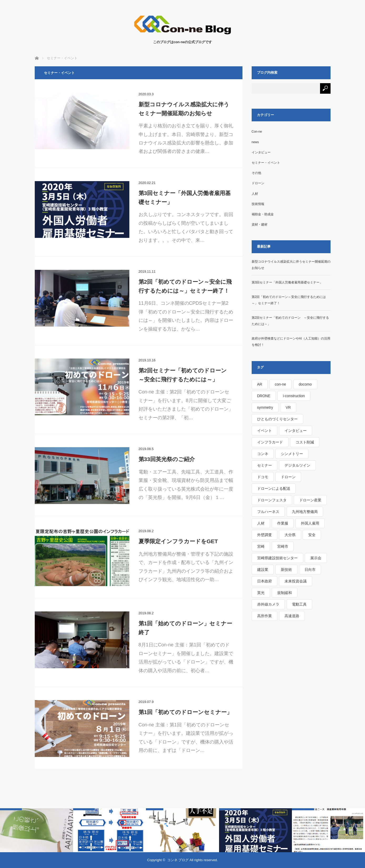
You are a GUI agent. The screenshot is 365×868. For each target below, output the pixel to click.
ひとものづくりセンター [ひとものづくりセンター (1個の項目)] (277, 419)
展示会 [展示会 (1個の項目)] (316, 558)
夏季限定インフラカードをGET (178, 541)
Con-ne (257, 132)
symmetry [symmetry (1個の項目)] (265, 407)
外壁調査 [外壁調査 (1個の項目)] (265, 535)
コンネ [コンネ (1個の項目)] (263, 454)
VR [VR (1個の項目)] (288, 407)
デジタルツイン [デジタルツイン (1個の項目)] (297, 465)
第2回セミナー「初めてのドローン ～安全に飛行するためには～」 (186, 375)
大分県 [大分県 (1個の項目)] (290, 535)
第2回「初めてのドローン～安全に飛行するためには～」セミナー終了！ (185, 286)
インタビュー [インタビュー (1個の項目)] (296, 431)
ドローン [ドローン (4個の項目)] (288, 477)
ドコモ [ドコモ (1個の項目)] (263, 477)
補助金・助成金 (263, 214)
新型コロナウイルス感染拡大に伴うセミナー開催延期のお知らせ (184, 109)
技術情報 (258, 204)
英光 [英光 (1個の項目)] (261, 593)
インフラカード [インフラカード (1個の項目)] (270, 442)
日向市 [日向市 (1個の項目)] (310, 570)
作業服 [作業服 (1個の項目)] (283, 523)
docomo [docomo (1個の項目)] (305, 384)
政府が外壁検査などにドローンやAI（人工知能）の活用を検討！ (291, 342)
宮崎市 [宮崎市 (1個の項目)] (283, 546)
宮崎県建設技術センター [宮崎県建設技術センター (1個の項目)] (277, 558)
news (255, 142)
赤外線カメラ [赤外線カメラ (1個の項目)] (268, 604)
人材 (255, 194)
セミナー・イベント (266, 163)
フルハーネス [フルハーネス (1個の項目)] (268, 512)
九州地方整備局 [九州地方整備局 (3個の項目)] (305, 512)
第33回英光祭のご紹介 (167, 459)
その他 (256, 173)
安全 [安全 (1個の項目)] (312, 535)
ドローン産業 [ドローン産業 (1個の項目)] (310, 500)
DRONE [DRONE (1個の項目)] (264, 396)
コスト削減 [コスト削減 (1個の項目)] (305, 442)
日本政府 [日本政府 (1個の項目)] (265, 581)
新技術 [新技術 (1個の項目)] (286, 570)
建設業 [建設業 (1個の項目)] (263, 570)
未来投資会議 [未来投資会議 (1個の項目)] (296, 581)
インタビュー (261, 152)
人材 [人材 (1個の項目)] (261, 523)
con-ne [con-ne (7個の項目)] (280, 384)
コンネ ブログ (178, 860)
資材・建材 (260, 225)
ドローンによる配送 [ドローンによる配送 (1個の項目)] (274, 488)
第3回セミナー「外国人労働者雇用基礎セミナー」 (185, 198)
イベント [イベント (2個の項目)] (265, 431)
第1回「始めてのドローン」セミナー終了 (186, 628)
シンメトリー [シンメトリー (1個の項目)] (292, 454)
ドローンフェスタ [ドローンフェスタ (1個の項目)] (272, 500)
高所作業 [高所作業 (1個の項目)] (265, 616)
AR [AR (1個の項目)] (260, 384)
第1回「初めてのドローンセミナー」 (186, 712)
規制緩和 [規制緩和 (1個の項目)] (285, 593)
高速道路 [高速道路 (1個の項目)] (292, 616)
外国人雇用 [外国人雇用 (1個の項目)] (310, 523)
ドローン (258, 183)
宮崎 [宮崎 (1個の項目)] (261, 546)
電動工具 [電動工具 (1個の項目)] (299, 604)
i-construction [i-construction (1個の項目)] (294, 396)
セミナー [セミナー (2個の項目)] (265, 465)
